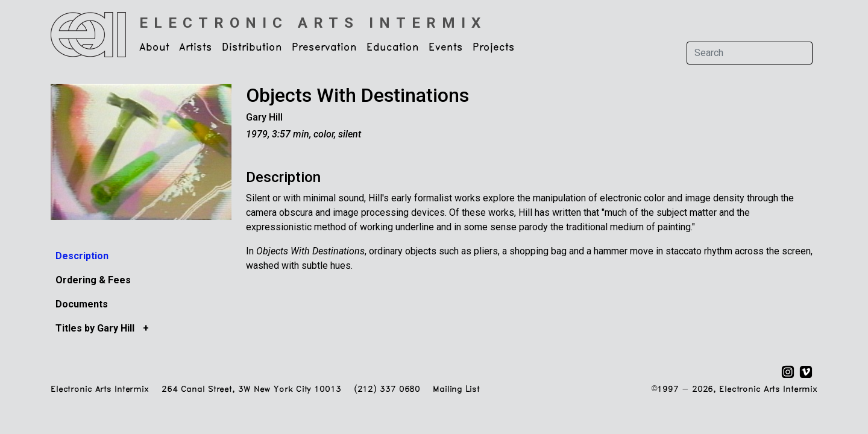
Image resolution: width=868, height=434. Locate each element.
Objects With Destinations (357, 95)
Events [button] (446, 48)
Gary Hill (264, 117)
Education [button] (393, 48)
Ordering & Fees (93, 280)
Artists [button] (196, 48)
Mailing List (456, 390)
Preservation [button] (324, 48)
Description (82, 256)
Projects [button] (494, 48)
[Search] (750, 53)
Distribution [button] (252, 48)
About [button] (154, 48)
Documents (82, 304)
